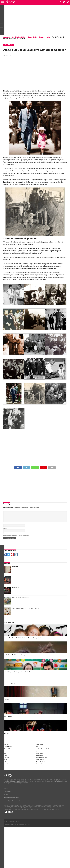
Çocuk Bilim (4, 755)
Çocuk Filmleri (5, 761)
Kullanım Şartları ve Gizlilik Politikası (18, 849)
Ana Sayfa (5, 862)
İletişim (18, 862)
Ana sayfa (7, 37)
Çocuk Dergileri (40, 759)
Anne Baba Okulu (5, 744)
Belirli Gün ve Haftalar (41, 757)
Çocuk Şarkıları (40, 755)
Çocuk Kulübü (33, 37)
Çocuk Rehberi (40, 764)
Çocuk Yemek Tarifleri (6, 746)
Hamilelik (3, 751)
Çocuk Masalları (5, 757)
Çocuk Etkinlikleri (9, 684)
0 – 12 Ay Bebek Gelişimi (7, 749)
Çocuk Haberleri (8, 622)
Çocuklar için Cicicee (19, 37)
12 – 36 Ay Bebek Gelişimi (42, 749)
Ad (4, 523)
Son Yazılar (7, 564)
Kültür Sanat (4, 759)
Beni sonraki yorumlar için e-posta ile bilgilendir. (16, 535)
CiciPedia (3, 753)
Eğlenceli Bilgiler (45, 37)
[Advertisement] (35, 20)
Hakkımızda (12, 862)
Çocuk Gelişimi (40, 744)
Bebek (38, 746)
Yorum (5, 510)
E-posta (6, 528)
